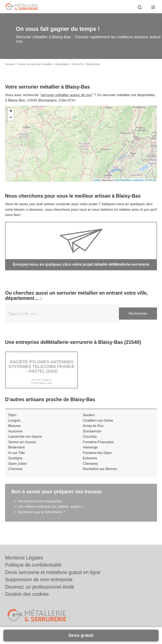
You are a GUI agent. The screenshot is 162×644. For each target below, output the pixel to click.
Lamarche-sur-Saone (25, 437)
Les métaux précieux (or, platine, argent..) (51, 507)
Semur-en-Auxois (22, 442)
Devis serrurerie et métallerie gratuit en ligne (53, 572)
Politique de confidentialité (33, 565)
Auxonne (15, 431)
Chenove (15, 469)
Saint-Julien (18, 464)
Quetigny (15, 458)
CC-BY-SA (150, 180)
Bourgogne (62, 64)
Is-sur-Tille (17, 453)
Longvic (14, 420)
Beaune (14, 426)
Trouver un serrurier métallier (35, 64)
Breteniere (16, 447)
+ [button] (11, 111)
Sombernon (92, 431)
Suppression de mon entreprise (39, 580)
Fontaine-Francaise (98, 442)
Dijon (12, 415)
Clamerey (91, 464)
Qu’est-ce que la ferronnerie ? (41, 512)
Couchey (90, 437)
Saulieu (89, 415)
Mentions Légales (24, 558)
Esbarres (90, 458)
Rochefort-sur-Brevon (100, 469)
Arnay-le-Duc (93, 426)
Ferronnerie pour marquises (40, 501)
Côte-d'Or (78, 64)
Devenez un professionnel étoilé (40, 587)
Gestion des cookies (27, 594)
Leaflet (97, 180)
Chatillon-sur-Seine (98, 420)
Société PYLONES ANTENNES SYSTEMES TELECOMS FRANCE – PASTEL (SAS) (41, 366)
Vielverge (90, 447)
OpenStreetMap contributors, (130, 180)
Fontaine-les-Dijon (97, 453)
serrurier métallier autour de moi (66, 95)
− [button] (11, 118)
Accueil (9, 64)
